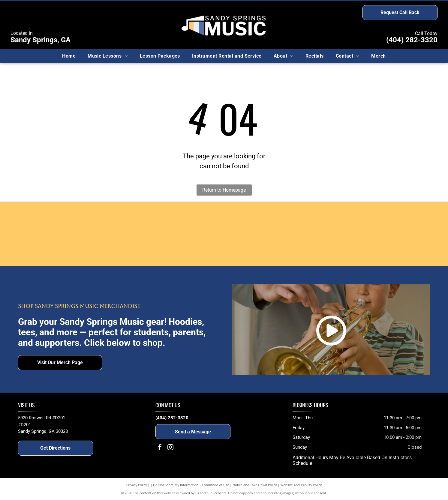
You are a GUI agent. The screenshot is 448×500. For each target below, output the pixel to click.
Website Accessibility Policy (301, 485)
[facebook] (160, 448)
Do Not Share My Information (176, 485)
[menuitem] (69, 56)
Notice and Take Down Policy (255, 485)
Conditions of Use (216, 485)
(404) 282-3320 (412, 40)
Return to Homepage (224, 190)
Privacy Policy (137, 485)
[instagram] (170, 448)
